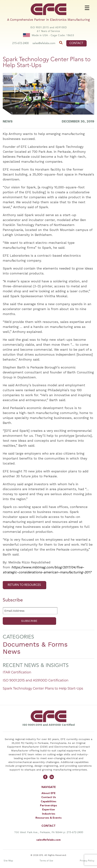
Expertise (48, 810)
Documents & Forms (35, 644)
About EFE (48, 793)
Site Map (8, 861)
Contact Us (49, 797)
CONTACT (76, 43)
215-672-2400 (20, 43)
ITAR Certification (17, 672)
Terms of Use (46, 861)
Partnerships (48, 806)
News (12, 652)
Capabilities (48, 802)
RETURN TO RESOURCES (24, 585)
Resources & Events (48, 818)
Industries (49, 814)
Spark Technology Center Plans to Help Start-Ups (43, 688)
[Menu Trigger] (87, 8)
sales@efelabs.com (44, 43)
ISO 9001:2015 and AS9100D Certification (36, 680)
